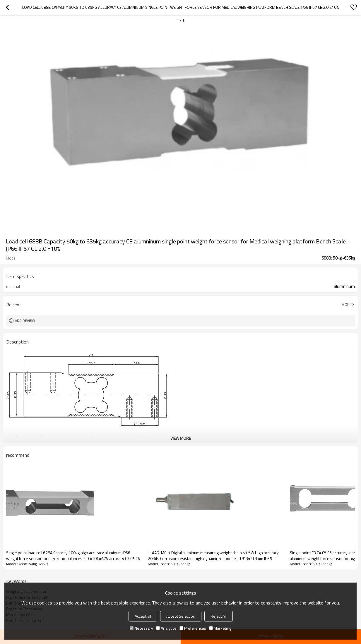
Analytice (166, 628)
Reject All (219, 616)
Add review (25, 321)
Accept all (143, 616)
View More (181, 438)
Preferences (193, 628)
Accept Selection (181, 616)
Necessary (141, 628)
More (347, 305)
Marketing (220, 628)
